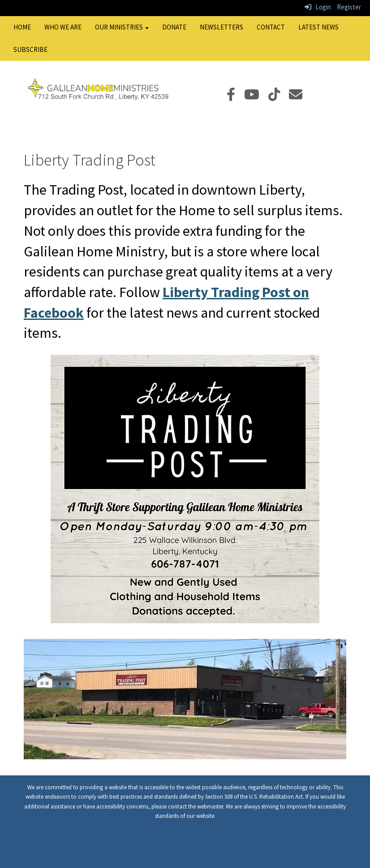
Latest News (318, 27)
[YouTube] (256, 97)
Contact (271, 27)
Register (349, 7)
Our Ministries (122, 27)
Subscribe (30, 49)
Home (22, 27)
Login (318, 7)
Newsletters (222, 27)
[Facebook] (235, 97)
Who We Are (63, 27)
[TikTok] (279, 97)
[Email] (300, 97)
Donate (174, 27)
